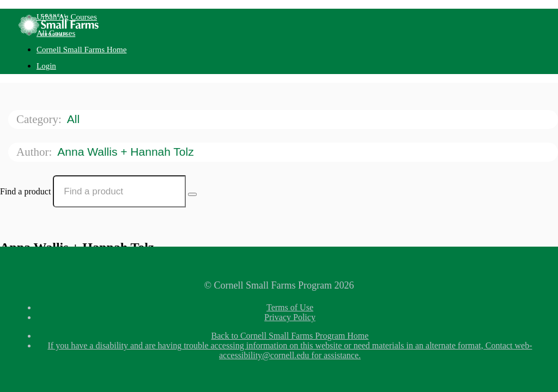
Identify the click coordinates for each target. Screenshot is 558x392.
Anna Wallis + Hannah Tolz (127, 152)
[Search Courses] (192, 194)
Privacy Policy (290, 317)
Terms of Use (290, 307)
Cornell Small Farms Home (81, 50)
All (75, 119)
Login (46, 66)
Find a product (25, 191)
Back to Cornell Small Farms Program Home (290, 336)
